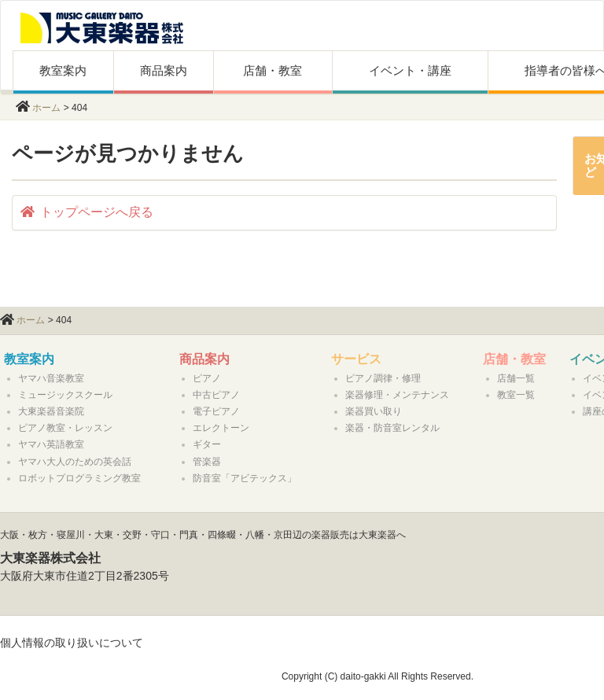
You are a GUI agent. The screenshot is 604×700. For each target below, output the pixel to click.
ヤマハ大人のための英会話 (75, 462)
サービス (356, 359)
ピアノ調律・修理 (383, 378)
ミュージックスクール (65, 395)
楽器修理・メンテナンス (397, 395)
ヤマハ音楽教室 (51, 378)
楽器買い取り (374, 411)
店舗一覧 (516, 378)
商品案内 (164, 70)
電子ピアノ (216, 411)
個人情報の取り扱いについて (72, 643)
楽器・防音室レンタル (392, 428)
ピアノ (207, 378)
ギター (207, 444)
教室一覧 (516, 395)
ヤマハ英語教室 (51, 444)
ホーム (46, 108)
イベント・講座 (410, 70)
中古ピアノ (216, 395)
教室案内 (63, 70)
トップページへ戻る (87, 212)
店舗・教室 (273, 70)
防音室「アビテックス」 (245, 478)
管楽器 (207, 462)
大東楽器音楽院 (51, 411)
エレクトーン (221, 428)
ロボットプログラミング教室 (79, 478)
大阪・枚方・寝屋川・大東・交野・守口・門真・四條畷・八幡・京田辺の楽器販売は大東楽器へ (203, 535)
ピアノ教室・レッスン (65, 428)
